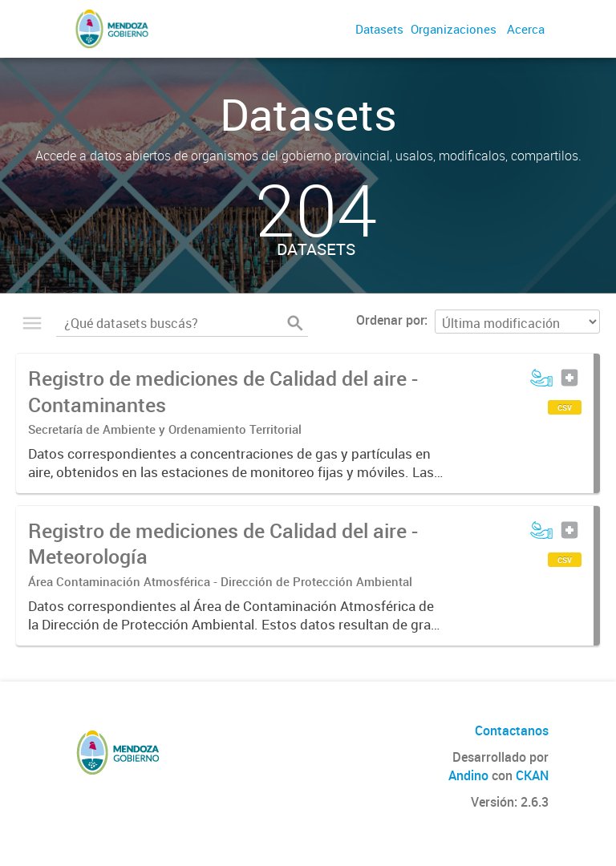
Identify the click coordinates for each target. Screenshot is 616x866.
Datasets (379, 29)
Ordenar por (390, 320)
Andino (468, 775)
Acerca (526, 29)
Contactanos (512, 730)
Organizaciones (454, 29)
